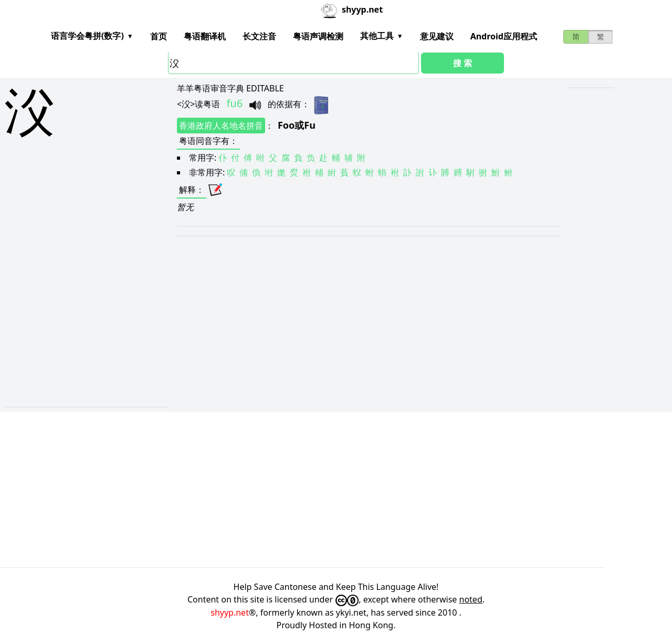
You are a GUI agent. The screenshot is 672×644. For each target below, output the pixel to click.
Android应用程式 (504, 36)
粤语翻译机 (205, 36)
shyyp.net (230, 612)
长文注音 (259, 36)
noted (471, 599)
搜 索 (463, 63)
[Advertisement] (64, 306)
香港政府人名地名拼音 (221, 126)
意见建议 (437, 36)
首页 (159, 36)
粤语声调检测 (318, 36)
